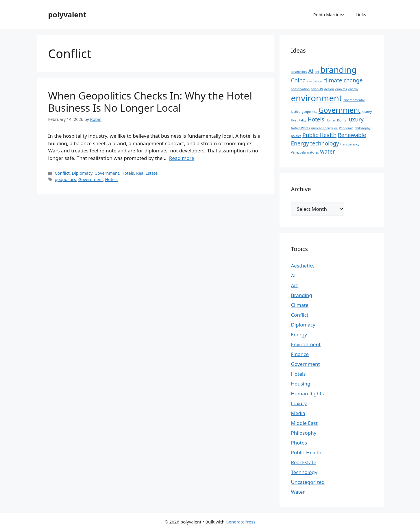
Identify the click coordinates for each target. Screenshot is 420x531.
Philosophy (304, 433)
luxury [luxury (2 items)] (356, 119)
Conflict (62, 173)
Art (295, 285)
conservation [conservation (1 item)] (300, 89)
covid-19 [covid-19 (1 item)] (317, 89)
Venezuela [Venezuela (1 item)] (298, 152)
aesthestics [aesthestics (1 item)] (299, 72)
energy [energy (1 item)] (353, 89)
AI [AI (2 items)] (311, 71)
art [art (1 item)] (317, 72)
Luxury (299, 403)
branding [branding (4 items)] (338, 70)
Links (361, 14)
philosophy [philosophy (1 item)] (362, 128)
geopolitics (66, 179)
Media (298, 413)
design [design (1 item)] (329, 89)
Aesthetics (303, 266)
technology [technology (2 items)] (325, 143)
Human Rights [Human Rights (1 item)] (336, 120)
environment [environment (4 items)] (317, 98)
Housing (301, 384)
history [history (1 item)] (367, 112)
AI (294, 275)
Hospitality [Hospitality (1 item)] (299, 120)
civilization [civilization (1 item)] (314, 81)
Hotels (128, 173)
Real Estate (147, 173)
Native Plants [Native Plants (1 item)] (301, 128)
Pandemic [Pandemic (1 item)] (346, 128)
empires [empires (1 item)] (341, 89)
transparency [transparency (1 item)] (350, 144)
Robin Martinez (329, 14)
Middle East (304, 423)
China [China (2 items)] (298, 80)
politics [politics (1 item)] (296, 136)
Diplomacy (82, 173)
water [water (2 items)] (327, 152)
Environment (306, 344)
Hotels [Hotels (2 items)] (316, 119)
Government (107, 173)
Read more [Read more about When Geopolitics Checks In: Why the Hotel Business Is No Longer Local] (182, 158)
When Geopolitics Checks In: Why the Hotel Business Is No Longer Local (150, 102)
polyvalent (67, 14)
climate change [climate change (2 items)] (343, 80)
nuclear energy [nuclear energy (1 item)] (322, 128)
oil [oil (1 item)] (336, 128)
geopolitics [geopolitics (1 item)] (309, 112)
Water (298, 492)
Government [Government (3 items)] (339, 110)
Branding (302, 295)
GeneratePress (241, 522)
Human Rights (308, 393)
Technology (304, 472)
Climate (300, 305)
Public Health (306, 452)
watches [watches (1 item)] (313, 152)
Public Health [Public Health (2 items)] (319, 135)
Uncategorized (308, 482)
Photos (299, 443)
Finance (300, 354)
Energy (299, 334)
